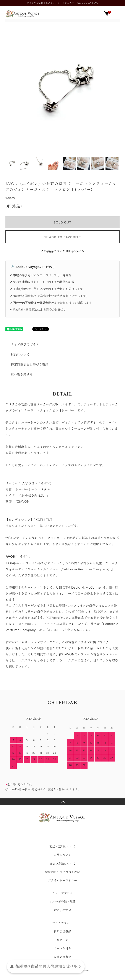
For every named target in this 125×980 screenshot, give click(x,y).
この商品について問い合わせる (63, 251)
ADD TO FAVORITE (62, 237)
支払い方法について (62, 863)
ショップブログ (63, 893)
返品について (20, 355)
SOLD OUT (62, 222)
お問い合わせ (62, 957)
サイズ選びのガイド (25, 345)
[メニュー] (119, 12)
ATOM (67, 910)
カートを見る (62, 948)
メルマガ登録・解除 (62, 902)
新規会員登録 (62, 931)
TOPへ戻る (62, 802)
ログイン (63, 940)
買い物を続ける (22, 374)
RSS (57, 910)
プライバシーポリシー (62, 880)
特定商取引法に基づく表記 (30, 364)
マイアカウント (63, 923)
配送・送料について (62, 846)
